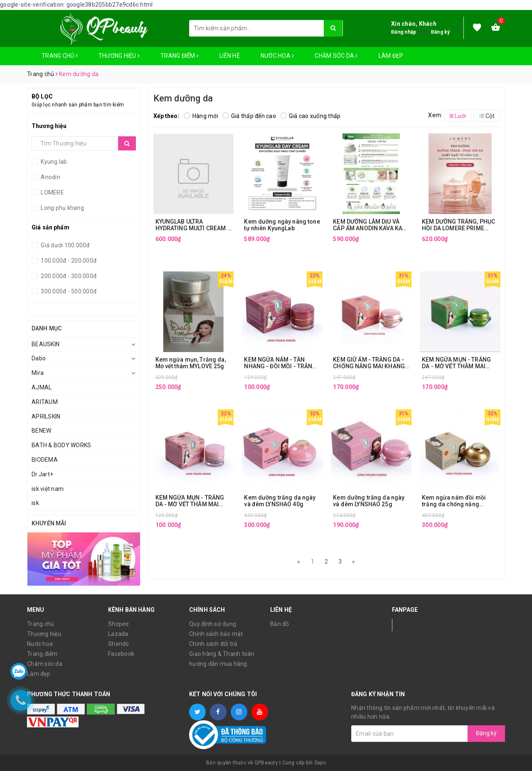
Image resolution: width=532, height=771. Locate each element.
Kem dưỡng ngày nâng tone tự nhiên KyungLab (282, 225)
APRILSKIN (46, 416)
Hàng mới (201, 116)
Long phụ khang (62, 208)
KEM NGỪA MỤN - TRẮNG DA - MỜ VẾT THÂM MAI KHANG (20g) (456, 363)
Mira (38, 373)
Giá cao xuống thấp (310, 116)
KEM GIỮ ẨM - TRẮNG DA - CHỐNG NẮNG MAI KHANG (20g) (369, 363)
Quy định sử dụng (213, 624)
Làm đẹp (391, 56)
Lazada (118, 634)
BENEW (41, 431)
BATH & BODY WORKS (61, 445)
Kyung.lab (53, 162)
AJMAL (42, 387)
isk (35, 503)
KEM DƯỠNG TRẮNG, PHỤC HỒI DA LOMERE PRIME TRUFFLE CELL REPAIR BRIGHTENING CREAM (458, 225)
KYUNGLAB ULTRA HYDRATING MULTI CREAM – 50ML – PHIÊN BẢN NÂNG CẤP (193, 225)
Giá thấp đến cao (249, 116)
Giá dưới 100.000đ (65, 245)
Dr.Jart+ (42, 474)
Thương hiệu (119, 56)
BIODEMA (45, 460)
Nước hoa (277, 56)
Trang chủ (60, 56)
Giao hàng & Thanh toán (222, 654)
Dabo (39, 358)
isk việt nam (48, 489)
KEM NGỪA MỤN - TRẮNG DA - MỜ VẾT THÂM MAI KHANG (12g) (190, 501)
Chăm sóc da (336, 56)
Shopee (119, 624)
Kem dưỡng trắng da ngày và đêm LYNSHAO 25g (369, 501)
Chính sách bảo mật (216, 634)
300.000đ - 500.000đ (68, 291)
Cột (487, 116)
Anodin (50, 177)
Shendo (119, 644)
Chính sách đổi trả (213, 644)
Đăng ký (441, 32)
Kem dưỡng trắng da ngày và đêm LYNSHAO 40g (280, 501)
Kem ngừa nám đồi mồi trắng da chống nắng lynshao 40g (454, 501)
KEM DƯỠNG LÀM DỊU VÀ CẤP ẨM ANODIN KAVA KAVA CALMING (371, 225)
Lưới (458, 116)
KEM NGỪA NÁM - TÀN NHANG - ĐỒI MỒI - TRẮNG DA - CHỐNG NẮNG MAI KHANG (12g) (280, 363)
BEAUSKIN (46, 344)
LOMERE (52, 192)
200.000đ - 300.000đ (68, 276)
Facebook (121, 654)
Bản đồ (280, 624)
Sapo (320, 763)
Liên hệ (230, 56)
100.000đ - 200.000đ (68, 261)
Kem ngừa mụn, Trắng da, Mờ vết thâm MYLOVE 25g (191, 363)
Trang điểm (180, 56)
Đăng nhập (404, 32)
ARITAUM (45, 402)
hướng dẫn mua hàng (218, 664)
